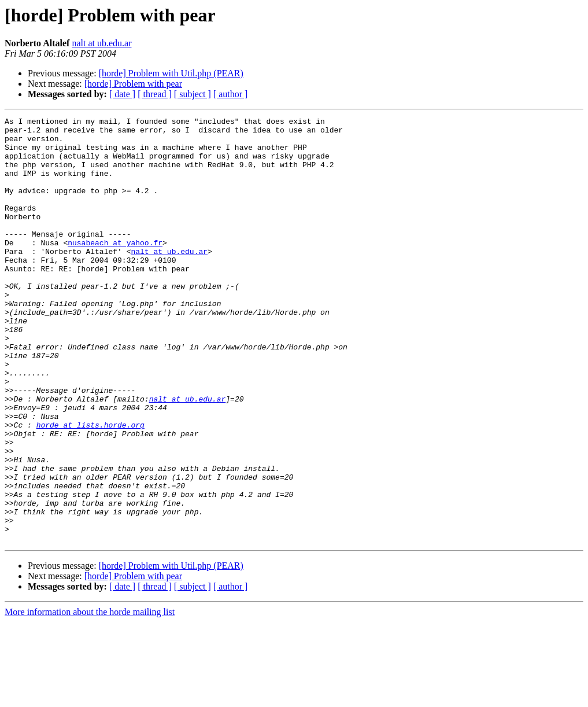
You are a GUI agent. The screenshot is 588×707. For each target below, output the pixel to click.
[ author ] (231, 94)
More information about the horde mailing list (90, 697)
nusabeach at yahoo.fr (115, 268)
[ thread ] (155, 94)
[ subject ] (193, 94)
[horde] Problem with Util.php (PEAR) (171, 73)
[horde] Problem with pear (133, 84)
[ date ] (122, 94)
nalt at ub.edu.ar (101, 43)
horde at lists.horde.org (90, 487)
